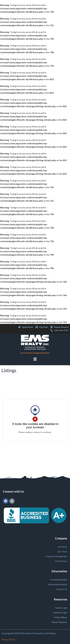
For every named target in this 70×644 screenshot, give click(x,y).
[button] (35, 359)
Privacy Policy (8, 639)
